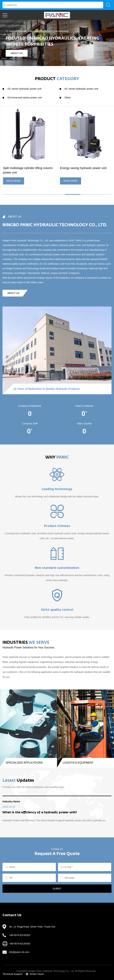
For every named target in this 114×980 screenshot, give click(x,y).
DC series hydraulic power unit (24, 89)
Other (68, 97)
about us (17, 53)
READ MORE (14, 181)
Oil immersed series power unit (25, 97)
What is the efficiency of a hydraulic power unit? (40, 812)
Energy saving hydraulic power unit (83, 168)
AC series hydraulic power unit (81, 89)
